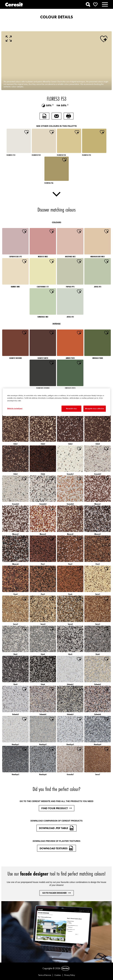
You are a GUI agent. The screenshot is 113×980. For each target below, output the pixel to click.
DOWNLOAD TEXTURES (56, 848)
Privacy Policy (70, 975)
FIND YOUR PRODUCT (57, 808)
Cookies (58, 975)
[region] (56, 402)
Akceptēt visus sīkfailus (95, 408)
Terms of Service (45, 975)
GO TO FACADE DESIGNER (57, 893)
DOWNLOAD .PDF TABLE (56, 828)
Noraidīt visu (71, 408)
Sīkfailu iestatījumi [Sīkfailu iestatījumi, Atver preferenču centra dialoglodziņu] (15, 408)
